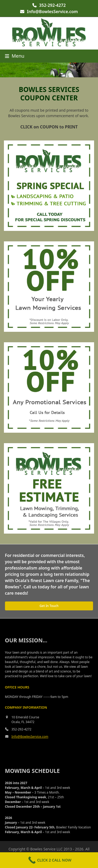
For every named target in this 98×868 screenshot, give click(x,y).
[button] (15, 56)
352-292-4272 (53, 5)
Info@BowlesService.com (52, 12)
